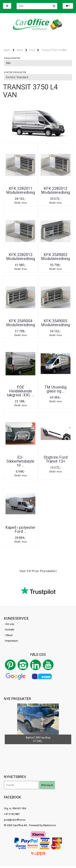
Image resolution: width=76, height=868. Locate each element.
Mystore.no (50, 825)
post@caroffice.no (15, 820)
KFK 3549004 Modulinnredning (21, 323)
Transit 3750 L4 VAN (54, 50)
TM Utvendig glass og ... (55, 389)
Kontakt (10, 630)
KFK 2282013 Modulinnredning (21, 257)
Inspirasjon (12, 641)
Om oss (10, 624)
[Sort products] (38, 77)
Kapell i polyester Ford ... (20, 529)
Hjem (7, 50)
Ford (32, 50)
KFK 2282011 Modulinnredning (21, 190)
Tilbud (9, 635)
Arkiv (20, 50)
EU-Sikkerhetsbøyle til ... (20, 461)
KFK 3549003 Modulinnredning (55, 257)
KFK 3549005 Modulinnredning (55, 323)
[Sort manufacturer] (38, 63)
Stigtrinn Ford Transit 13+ (56, 459)
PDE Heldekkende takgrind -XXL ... (20, 391)
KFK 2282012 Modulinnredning (55, 190)
